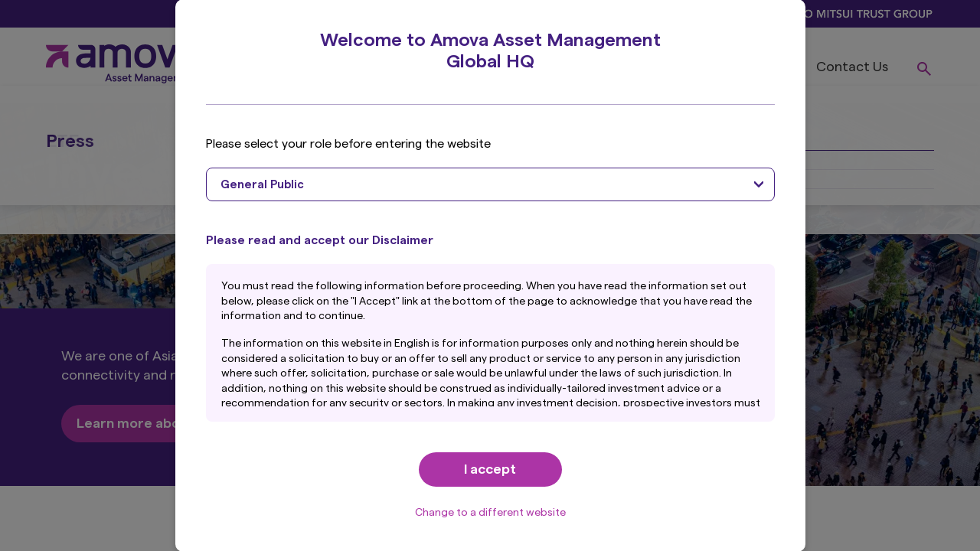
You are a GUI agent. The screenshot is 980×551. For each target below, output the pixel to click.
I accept (490, 469)
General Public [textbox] (262, 185)
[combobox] (490, 184)
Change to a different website (490, 513)
